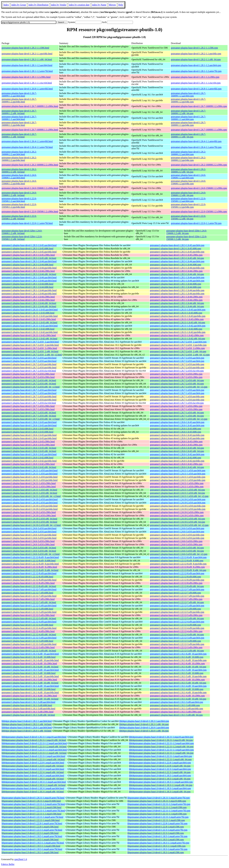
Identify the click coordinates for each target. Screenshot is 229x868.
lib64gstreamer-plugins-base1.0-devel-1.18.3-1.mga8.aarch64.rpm (160, 788)
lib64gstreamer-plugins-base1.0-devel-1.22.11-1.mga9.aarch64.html (33, 756)
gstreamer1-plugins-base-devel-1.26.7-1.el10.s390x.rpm (176, 406)
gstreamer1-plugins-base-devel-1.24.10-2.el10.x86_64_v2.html (31, 525)
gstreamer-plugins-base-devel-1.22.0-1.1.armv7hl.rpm (196, 223)
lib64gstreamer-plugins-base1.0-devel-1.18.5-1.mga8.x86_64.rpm (160, 779)
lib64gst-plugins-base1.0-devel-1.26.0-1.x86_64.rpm (144, 731)
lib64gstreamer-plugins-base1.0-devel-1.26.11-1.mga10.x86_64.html (34, 740)
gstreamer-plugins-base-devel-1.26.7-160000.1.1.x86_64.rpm (188, 135)
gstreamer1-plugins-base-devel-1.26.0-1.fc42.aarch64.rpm (177, 454)
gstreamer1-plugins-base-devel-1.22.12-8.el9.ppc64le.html (29, 580)
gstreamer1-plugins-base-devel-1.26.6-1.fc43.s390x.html (28, 442)
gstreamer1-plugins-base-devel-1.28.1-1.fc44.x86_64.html (29, 303)
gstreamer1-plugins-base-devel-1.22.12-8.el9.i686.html (27, 577)
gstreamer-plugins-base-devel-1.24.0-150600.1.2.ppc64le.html (19, 182)
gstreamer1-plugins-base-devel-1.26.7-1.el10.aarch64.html (29, 390)
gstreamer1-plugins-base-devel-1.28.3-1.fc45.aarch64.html (29, 245)
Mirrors (112, 5)
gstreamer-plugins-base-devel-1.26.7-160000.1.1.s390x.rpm (199, 130)
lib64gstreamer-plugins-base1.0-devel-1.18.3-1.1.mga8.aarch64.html (34, 782)
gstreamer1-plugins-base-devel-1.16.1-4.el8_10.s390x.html (29, 696)
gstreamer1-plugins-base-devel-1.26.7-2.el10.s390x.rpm (176, 374)
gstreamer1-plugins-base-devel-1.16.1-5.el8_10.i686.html (29, 673)
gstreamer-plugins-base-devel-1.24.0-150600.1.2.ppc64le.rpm (188, 182)
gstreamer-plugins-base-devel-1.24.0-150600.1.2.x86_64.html (19, 194)
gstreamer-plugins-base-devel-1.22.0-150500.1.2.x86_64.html (19, 217)
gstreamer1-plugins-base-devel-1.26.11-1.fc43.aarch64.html (30, 310)
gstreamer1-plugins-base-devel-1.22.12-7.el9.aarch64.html (29, 590)
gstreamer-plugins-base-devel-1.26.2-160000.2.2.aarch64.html (19, 153)
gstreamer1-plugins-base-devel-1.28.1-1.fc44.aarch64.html (29, 277)
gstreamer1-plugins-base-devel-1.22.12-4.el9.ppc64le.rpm (177, 628)
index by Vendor (59, 5)
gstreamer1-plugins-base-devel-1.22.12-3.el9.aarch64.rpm (177, 638)
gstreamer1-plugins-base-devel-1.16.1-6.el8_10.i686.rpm (177, 657)
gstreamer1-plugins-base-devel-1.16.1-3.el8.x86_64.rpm (176, 715)
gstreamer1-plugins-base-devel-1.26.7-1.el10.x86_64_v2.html (31, 419)
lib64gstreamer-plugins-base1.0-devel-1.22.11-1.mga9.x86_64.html (33, 759)
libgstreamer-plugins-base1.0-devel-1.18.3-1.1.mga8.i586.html (31, 846)
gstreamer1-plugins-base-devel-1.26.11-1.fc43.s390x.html (29, 319)
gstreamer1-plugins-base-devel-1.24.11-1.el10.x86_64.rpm (177, 490)
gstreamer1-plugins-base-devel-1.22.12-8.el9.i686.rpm (175, 577)
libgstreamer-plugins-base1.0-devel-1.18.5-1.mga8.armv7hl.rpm (157, 836)
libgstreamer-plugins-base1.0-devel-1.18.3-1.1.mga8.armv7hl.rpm (158, 843)
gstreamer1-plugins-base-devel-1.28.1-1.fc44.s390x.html (28, 297)
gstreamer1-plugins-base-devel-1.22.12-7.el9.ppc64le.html (29, 596)
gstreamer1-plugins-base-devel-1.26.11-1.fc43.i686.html (28, 313)
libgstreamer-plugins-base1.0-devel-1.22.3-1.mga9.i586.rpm (156, 833)
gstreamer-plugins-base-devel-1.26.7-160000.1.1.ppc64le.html (19, 124)
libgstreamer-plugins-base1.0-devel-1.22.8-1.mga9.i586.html (30, 827)
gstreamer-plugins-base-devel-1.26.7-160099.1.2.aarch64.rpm (188, 95)
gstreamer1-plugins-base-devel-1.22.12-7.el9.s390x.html (28, 599)
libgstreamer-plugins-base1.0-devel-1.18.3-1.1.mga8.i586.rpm (156, 846)
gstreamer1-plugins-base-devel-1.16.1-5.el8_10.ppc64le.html (30, 676)
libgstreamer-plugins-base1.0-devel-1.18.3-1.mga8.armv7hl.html (32, 849)
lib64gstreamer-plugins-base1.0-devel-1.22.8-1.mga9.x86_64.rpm (160, 766)
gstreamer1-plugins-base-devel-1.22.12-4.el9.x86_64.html (29, 635)
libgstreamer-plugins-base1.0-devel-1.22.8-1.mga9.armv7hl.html (32, 823)
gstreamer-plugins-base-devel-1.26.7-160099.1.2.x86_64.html (19, 112)
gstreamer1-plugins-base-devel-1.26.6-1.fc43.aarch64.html (29, 422)
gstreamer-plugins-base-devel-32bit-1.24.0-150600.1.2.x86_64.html (22, 232)
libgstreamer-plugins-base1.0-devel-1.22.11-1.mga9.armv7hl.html (32, 817)
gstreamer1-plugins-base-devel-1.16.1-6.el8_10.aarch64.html (30, 654)
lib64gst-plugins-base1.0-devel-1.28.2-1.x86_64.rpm (144, 724)
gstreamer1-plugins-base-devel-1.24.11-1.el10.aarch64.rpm (178, 470)
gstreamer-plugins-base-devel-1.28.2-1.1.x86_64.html (27, 59)
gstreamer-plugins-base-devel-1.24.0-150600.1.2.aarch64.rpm (188, 176)
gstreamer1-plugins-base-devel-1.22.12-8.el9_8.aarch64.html (30, 557)
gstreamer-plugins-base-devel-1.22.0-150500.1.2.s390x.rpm (199, 212)
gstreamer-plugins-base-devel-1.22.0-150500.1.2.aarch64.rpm (188, 200)
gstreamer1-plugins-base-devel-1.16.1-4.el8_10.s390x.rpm (177, 696)
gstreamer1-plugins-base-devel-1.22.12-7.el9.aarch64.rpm (177, 590)
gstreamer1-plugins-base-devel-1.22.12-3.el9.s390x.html (28, 647)
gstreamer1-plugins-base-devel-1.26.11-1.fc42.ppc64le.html (30, 332)
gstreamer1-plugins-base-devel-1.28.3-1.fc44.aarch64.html (29, 261)
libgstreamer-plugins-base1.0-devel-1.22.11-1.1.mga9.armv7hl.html (33, 811)
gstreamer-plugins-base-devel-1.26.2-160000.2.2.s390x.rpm (199, 165)
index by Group (19, 5)
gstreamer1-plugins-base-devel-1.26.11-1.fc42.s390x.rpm (177, 335)
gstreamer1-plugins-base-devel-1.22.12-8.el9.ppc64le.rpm (177, 580)
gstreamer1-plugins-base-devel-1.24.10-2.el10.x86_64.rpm (177, 519)
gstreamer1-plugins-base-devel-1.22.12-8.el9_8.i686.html (29, 561)
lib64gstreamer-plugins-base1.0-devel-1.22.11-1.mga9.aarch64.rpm (161, 756)
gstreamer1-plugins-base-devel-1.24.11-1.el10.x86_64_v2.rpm (179, 496)
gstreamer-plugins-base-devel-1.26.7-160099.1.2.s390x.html (30, 106)
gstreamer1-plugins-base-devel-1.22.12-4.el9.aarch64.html (29, 622)
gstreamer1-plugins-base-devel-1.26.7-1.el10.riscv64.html (29, 403)
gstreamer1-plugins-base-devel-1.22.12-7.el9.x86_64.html (29, 602)
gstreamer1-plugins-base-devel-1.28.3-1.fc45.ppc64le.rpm (177, 252)
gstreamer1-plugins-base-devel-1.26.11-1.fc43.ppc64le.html (30, 316)
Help (121, 5)
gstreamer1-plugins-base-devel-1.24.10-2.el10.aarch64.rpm (178, 499)
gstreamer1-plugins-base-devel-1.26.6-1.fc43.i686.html (27, 429)
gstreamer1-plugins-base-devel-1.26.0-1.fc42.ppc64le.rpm (177, 461)
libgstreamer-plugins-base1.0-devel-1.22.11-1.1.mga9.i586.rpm (157, 814)
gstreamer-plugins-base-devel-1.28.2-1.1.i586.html (25, 48)
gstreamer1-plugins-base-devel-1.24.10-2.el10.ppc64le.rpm (178, 506)
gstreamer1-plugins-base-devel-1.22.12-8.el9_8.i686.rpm (177, 561)
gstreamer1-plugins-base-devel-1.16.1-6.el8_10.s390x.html (29, 664)
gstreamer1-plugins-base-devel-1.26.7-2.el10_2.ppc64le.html (30, 345)
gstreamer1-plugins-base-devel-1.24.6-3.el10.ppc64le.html (29, 535)
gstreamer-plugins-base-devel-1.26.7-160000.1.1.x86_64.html (19, 135)
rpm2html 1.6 (21, 859)
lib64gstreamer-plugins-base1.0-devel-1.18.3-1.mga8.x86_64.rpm (160, 792)
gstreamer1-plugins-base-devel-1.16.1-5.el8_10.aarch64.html (30, 670)
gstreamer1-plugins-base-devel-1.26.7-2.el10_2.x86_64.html (30, 351)
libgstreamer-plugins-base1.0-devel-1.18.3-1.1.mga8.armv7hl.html (33, 843)
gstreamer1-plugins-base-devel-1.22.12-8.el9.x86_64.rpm (177, 586)
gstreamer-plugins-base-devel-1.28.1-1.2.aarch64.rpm (196, 65)
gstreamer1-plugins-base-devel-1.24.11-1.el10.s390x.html (29, 483)
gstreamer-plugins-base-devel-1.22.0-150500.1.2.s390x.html (30, 212)
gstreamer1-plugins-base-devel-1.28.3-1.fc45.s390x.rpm (176, 255)
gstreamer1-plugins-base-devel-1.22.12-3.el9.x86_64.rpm (177, 651)
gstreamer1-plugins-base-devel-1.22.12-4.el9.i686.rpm (175, 625)
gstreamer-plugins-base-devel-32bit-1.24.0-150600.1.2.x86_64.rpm (187, 232)
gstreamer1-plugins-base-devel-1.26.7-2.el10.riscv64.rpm (177, 371)
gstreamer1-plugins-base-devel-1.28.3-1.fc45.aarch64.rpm (177, 245)
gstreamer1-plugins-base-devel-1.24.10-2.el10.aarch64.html (30, 499)
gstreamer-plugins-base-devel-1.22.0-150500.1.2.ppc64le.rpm (188, 206)
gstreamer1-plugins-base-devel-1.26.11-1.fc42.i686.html (28, 329)
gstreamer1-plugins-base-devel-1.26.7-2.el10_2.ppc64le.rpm (178, 345)
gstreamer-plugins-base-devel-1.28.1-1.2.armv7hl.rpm (196, 71)
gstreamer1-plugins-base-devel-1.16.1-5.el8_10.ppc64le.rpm (178, 676)
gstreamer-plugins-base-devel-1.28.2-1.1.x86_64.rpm (196, 59)
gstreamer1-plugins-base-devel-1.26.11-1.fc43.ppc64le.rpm (178, 316)
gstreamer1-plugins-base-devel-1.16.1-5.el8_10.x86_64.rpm (178, 683)
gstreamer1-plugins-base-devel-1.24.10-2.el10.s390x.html (29, 512)
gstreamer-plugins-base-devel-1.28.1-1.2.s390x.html (26, 77)
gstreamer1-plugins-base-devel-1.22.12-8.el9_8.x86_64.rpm (178, 570)
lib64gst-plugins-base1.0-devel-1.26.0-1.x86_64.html (27, 731)
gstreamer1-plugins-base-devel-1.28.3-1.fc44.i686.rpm (175, 265)
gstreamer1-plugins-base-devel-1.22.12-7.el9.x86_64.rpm (177, 602)
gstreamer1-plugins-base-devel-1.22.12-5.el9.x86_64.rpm (177, 618)
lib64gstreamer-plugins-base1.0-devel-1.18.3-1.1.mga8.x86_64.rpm (161, 785)
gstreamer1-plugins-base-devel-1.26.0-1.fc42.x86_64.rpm (177, 467)
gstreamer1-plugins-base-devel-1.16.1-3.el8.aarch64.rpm (176, 702)
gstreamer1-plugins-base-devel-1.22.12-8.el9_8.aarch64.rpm (178, 557)
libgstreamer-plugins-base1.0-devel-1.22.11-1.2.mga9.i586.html (31, 807)
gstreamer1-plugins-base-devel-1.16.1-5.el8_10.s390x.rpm (177, 680)
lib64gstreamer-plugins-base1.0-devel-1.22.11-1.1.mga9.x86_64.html (34, 753)
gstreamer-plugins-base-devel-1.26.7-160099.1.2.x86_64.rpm (188, 112)
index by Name (99, 5)
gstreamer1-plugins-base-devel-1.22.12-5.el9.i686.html (27, 609)
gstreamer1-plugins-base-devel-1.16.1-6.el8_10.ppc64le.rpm (178, 660)
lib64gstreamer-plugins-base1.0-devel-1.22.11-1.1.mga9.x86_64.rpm (161, 753)
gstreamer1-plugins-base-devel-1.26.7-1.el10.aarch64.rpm (177, 390)
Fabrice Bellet (8, 864)
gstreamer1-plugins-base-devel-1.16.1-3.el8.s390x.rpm (175, 712)
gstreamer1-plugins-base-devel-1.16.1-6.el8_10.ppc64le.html (30, 660)
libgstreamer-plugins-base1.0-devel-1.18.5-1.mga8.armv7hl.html (32, 836)
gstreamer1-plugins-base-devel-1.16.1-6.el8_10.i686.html (29, 657)
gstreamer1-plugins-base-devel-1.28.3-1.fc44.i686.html (27, 265)
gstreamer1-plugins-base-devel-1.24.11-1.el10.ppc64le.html (30, 477)
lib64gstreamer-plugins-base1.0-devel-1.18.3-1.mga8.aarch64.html (33, 788)
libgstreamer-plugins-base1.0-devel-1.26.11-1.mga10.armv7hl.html (33, 798)
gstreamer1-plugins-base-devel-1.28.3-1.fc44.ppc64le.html (29, 268)
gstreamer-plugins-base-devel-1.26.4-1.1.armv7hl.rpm (196, 147)
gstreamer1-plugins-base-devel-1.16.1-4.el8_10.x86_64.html (30, 699)
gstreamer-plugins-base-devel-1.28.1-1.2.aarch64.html (27, 65)
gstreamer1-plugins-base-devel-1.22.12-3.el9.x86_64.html (29, 651)
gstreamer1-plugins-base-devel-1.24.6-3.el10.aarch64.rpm (177, 528)
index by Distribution (38, 5)
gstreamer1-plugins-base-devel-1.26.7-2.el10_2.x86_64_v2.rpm (180, 355)
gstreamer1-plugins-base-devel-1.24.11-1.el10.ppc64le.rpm (178, 477)
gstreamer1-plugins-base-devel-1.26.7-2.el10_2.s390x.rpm (177, 348)
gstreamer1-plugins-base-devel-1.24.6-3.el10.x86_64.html (29, 548)
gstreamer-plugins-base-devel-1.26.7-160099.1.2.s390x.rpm (199, 106)
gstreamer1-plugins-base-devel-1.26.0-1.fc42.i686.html (27, 458)
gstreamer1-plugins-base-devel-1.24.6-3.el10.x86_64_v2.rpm (179, 554)
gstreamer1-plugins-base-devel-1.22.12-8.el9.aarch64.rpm (177, 573)
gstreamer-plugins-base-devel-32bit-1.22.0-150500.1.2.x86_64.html (22, 238)
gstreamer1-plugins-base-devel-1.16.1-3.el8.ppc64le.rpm (176, 709)
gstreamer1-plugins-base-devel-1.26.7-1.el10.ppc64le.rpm (177, 396)
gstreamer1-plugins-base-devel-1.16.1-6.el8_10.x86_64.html (30, 667)
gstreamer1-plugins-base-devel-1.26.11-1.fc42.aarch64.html (30, 326)
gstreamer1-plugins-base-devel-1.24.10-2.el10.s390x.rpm (177, 512)
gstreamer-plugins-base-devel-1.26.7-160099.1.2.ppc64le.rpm (188, 100)
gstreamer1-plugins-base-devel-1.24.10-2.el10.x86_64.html (29, 519)
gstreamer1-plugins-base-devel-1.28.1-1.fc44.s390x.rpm (176, 297)
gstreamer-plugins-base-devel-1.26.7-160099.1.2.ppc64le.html (19, 100)
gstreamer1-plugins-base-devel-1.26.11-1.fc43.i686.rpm (176, 313)
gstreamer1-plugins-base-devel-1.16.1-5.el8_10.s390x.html (29, 680)
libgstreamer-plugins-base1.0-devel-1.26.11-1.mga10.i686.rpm (157, 801)
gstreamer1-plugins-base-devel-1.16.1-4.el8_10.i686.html (29, 689)
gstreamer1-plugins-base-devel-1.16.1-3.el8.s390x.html (28, 712)
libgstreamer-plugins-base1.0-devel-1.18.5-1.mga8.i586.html (30, 840)
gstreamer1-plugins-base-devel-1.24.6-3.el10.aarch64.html (29, 528)
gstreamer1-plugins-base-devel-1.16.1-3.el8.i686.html (27, 705)
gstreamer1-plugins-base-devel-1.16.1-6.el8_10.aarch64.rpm (178, 654)
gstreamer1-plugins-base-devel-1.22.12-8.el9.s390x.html (28, 583)
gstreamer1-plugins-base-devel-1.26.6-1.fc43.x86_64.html (29, 448)
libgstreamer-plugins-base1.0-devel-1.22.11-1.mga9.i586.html (31, 820)
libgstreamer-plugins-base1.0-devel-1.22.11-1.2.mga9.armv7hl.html (33, 804)
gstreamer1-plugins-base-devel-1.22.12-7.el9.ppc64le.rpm (177, 596)
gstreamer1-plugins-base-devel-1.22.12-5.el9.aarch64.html (29, 606)
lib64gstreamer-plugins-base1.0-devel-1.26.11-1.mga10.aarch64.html (34, 737)
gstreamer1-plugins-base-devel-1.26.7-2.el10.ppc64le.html (29, 364)
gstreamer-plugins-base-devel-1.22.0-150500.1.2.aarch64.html (19, 200)
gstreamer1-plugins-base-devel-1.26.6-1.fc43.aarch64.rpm (177, 422)
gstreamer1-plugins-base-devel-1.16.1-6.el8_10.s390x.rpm (177, 664)
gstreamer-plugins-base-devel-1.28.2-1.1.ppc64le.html (27, 54)
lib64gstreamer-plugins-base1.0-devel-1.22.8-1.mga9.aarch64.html (33, 763)
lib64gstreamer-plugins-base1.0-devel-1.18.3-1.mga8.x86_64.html (33, 792)
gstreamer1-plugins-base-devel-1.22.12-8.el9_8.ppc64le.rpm (178, 564)
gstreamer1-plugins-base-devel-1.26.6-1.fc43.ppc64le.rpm (177, 435)
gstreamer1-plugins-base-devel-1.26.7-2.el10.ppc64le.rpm (177, 364)
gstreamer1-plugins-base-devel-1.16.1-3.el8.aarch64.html (28, 702)
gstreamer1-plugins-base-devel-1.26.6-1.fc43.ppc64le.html (29, 435)
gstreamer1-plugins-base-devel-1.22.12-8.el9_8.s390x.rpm (177, 567)
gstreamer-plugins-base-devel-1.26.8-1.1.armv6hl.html (27, 89)
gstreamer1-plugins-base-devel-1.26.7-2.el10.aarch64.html (29, 358)
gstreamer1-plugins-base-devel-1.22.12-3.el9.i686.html (27, 641)
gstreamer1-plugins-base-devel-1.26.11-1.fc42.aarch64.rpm (178, 326)
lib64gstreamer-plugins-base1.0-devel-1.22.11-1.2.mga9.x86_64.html (34, 747)
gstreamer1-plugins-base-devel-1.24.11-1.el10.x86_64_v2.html (31, 496)
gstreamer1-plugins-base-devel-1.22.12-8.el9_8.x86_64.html (30, 570)
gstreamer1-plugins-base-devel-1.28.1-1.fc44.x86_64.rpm (177, 303)
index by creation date (79, 5)
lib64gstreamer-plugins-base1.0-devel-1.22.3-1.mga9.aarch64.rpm (160, 769)
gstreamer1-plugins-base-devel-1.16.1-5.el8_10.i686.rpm (177, 673)
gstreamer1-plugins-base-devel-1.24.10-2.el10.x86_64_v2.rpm (179, 525)
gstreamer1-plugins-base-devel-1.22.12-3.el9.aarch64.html (29, 638)
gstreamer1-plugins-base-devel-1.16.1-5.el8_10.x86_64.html (30, 683)
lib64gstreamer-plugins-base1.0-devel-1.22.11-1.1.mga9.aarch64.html (34, 750)
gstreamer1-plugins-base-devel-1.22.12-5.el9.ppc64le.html (29, 612)
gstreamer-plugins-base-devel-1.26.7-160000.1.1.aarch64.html (19, 118)
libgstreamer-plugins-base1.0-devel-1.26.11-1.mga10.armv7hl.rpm (159, 798)
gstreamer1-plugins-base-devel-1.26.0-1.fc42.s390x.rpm (176, 464)
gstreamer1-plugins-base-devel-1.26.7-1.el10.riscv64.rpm (177, 403)
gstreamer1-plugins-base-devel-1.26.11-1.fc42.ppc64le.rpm (178, 332)
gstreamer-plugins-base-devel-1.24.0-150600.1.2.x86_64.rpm (188, 194)
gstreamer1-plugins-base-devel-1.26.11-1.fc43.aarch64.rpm (178, 310)
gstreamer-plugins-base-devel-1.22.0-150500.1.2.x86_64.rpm (188, 217)
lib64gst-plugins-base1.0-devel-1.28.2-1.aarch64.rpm (144, 721)
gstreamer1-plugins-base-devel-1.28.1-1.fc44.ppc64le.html (29, 290)
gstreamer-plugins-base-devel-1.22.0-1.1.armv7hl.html (27, 223)
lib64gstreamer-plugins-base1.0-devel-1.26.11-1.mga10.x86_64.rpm (161, 740)
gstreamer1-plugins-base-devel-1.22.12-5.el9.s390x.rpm (176, 615)
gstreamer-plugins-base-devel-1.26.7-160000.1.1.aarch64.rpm (188, 118)
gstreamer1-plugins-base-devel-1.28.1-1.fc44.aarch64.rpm (177, 277)
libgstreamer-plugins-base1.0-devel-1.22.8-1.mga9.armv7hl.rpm (157, 823)
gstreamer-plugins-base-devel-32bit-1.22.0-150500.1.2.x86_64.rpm (187, 238)
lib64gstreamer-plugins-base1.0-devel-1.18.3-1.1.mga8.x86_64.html (34, 785)
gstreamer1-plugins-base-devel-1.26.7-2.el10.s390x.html (28, 374)
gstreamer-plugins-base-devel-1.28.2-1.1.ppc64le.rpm (196, 54)
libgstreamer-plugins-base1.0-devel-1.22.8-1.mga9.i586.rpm (156, 827)
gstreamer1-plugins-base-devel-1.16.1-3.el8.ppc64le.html (28, 709)
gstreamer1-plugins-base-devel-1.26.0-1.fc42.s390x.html (28, 464)
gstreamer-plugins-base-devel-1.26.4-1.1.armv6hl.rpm (196, 141)
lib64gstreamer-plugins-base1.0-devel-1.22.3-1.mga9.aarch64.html (33, 769)
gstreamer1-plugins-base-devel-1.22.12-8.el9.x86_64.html (29, 586)
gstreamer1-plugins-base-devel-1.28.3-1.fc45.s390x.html (28, 255)
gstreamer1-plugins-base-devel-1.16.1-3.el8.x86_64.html (28, 715)
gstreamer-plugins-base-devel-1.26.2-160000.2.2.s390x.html (30, 165)
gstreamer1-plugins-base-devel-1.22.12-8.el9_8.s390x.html (29, 567)
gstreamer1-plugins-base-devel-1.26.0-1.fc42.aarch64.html (29, 454)
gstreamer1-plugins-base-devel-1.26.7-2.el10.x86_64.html (29, 380)
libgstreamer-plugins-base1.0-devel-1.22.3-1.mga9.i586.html (30, 833)
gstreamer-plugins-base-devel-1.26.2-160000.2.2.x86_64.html (19, 171)
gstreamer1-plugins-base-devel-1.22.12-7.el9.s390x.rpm (176, 599)
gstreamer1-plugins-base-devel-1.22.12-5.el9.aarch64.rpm (177, 606)
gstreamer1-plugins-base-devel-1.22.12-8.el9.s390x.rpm (176, 583)
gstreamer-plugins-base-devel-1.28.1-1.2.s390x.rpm (195, 77)
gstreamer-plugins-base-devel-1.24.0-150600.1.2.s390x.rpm (199, 188)
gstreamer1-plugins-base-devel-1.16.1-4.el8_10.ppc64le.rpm (178, 692)
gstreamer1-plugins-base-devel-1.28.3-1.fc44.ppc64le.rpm (177, 268)
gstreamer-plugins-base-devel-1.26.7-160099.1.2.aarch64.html (19, 95)
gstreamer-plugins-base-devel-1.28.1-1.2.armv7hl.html (27, 71)
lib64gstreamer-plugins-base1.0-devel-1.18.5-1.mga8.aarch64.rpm (160, 776)
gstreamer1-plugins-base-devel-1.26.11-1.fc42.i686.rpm (176, 329)
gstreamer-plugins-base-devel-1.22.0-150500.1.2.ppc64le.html (19, 206)
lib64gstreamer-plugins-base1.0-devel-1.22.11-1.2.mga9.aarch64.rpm (161, 743)
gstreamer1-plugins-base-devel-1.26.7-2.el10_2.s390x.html (29, 348)
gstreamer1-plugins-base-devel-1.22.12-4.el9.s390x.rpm (176, 631)
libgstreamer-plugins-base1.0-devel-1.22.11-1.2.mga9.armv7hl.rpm (159, 804)
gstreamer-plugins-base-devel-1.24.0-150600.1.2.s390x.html (30, 188)
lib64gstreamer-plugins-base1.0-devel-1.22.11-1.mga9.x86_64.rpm (160, 759)
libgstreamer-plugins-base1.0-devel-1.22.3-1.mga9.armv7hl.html (32, 830)
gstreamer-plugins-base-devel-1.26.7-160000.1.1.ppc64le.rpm (188, 124)
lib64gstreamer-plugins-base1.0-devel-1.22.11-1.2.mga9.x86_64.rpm (161, 747)
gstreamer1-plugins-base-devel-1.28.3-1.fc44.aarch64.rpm (177, 261)
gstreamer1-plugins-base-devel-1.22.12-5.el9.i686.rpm (175, 609)
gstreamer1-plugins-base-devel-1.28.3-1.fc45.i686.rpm (175, 249)
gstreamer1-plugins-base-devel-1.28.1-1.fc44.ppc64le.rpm (177, 290)
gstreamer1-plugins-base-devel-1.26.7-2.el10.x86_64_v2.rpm (179, 387)
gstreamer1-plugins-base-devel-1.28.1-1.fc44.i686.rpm (175, 284)
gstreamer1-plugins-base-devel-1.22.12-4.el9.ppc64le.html (29, 628)
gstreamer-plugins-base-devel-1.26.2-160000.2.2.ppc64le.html (19, 159)
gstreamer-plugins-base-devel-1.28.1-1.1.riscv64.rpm (196, 83)
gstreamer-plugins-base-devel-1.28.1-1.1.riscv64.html (27, 83)
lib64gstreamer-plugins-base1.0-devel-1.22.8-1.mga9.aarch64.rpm (160, 763)
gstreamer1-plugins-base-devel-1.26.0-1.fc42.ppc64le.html (29, 461)
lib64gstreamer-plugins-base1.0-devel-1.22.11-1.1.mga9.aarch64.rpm (161, 750)
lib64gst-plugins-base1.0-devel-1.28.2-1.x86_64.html (27, 724)
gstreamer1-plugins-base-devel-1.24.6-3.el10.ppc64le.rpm (177, 535)
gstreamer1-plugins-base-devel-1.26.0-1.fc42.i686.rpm (175, 458)
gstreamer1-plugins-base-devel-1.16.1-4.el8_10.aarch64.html (30, 686)
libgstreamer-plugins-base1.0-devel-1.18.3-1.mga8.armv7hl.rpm (157, 849)
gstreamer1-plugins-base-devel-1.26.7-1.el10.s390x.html (28, 406)
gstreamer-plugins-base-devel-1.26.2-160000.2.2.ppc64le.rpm (188, 159)
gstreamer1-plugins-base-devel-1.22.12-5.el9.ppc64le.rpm (177, 612)
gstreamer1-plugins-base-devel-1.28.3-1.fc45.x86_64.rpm (177, 258)
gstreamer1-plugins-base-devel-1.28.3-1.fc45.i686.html (27, 249)
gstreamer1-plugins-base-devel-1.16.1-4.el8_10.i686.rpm (177, 689)
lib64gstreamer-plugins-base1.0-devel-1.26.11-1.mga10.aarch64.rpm (161, 737)
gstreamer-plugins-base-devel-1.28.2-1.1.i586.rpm (194, 48)
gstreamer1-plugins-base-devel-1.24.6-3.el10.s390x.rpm (176, 541)
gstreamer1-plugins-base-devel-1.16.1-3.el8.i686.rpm (175, 705)
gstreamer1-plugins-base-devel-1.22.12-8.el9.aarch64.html (29, 573)
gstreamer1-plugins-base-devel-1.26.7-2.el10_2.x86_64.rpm (178, 351)
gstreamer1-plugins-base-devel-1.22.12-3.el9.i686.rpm (175, 641)
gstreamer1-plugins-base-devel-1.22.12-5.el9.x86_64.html (29, 618)
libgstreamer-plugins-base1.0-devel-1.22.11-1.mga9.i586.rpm (156, 820)
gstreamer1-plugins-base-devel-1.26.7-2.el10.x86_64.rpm (177, 380)
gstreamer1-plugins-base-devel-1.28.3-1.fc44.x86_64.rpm (177, 274)
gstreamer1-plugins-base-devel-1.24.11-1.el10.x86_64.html (29, 490)
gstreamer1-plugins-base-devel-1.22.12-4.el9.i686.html (27, 625)
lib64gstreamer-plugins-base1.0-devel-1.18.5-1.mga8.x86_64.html (33, 779)
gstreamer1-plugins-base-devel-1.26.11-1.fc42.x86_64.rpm (177, 339)
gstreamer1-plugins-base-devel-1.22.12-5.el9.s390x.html (28, 615)
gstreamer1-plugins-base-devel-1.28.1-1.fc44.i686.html (27, 284)
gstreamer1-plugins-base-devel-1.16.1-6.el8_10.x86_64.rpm (178, 667)
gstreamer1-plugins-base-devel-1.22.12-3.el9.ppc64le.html (29, 644)
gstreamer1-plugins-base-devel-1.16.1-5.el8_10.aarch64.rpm (178, 670)
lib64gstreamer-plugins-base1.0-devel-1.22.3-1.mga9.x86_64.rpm (160, 772)
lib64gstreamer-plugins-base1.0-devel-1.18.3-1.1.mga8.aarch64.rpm (161, 782)
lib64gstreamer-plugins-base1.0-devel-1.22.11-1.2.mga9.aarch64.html (34, 743)
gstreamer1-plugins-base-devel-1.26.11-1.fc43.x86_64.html (29, 323)
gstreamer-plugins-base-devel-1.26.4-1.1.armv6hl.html (27, 141)
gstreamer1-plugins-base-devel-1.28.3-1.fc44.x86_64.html (29, 274)
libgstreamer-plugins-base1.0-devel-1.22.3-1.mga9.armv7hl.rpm (157, 830)
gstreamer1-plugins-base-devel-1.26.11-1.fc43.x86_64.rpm (177, 323)
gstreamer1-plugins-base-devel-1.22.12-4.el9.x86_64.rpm (177, 635)
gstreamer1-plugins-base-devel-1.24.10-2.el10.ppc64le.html (30, 506)
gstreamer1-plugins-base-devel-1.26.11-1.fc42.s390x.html (29, 335)
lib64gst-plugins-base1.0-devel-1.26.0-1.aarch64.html (27, 728)
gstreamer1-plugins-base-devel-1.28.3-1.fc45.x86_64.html (29, 258)
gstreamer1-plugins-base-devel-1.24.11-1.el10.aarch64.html (30, 470)
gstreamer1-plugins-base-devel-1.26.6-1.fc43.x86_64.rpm (177, 448)
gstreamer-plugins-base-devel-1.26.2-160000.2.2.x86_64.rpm (188, 171)
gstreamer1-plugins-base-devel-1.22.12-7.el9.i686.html (27, 593)
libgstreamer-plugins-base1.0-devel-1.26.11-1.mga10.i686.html (31, 801)
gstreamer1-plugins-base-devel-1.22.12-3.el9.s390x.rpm (176, 647)
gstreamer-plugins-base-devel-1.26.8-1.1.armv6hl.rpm (196, 89)
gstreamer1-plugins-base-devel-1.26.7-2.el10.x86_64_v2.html (31, 387)
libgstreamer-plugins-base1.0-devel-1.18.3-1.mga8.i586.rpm (156, 852)
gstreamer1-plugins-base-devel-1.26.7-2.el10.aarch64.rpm (177, 358)
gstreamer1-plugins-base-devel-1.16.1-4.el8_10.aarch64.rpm (178, 686)
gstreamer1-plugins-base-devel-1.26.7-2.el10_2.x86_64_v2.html (32, 355)
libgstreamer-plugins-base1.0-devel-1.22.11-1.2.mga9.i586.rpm (157, 807)
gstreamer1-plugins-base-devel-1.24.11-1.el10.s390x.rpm (177, 483)
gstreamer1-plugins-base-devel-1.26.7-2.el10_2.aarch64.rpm (178, 342)
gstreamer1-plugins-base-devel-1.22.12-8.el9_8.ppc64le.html (30, 564)
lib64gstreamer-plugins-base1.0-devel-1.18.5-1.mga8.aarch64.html (33, 776)
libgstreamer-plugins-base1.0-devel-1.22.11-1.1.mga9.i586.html (31, 814)
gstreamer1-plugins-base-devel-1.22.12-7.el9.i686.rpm (175, 593)
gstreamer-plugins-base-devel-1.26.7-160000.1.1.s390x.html (30, 130)
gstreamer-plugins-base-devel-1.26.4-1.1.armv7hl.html (27, 147)
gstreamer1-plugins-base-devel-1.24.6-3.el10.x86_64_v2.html (31, 554)
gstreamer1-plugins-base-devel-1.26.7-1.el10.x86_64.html (29, 413)
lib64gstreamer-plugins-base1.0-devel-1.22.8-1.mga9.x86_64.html (33, 766)
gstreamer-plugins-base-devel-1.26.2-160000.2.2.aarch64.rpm (188, 153)
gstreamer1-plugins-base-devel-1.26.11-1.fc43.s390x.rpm (177, 319)
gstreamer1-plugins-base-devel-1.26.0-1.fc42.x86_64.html (29, 467)
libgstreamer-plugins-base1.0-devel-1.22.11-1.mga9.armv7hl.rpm (158, 817)
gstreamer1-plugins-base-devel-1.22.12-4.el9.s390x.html (28, 631)
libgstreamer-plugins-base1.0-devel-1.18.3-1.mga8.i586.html (30, 852)
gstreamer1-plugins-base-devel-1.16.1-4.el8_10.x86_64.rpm (178, 699)
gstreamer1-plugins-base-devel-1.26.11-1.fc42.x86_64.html (29, 339)
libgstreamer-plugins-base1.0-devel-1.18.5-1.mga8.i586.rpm (156, 840)
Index (6, 5)
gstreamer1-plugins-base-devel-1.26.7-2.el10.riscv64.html (29, 371)
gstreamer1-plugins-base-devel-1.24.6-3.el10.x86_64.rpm (177, 548)
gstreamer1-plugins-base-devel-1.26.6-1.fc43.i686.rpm (175, 429)
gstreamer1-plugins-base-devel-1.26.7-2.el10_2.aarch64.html (30, 342)
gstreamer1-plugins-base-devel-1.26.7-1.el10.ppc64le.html (29, 396)
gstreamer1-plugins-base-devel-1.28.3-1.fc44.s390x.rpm (176, 271)
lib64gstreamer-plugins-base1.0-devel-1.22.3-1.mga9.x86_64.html (33, 772)
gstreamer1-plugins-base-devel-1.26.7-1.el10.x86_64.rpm (177, 413)
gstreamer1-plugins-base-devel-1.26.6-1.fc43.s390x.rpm (176, 442)
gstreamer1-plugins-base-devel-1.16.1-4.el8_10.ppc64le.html (30, 692)
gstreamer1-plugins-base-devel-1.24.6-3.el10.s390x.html (28, 541)
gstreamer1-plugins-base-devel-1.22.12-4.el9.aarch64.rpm (177, 622)
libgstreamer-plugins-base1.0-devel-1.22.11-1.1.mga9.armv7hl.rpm (159, 811)
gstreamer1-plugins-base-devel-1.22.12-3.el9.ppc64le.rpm (177, 644)
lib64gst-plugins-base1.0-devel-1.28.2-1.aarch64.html (27, 721)
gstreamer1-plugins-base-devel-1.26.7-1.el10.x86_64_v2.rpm (179, 419)
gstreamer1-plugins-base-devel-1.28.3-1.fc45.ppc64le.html (29, 252)
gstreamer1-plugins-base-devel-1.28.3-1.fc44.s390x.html (28, 271)
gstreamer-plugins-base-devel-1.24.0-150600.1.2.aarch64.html (19, 176)
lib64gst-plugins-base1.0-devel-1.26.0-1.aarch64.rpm (144, 728)
